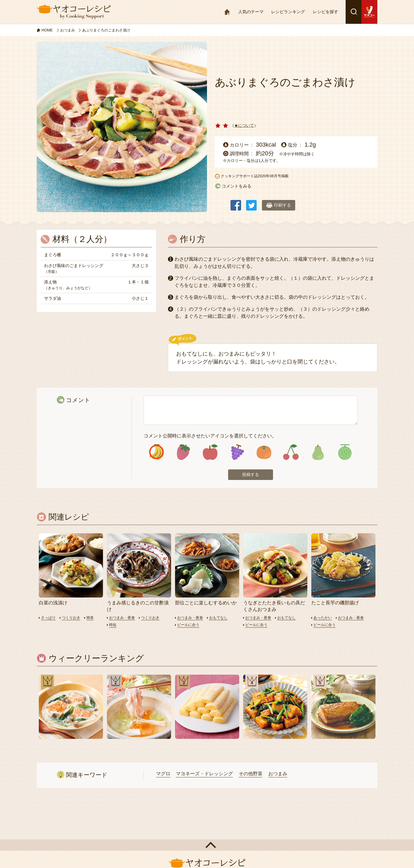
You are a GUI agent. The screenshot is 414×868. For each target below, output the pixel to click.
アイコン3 (210, 453)
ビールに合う (189, 625)
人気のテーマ (251, 12)
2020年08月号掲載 (273, 176)
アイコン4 (237, 453)
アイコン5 (264, 453)
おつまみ (278, 775)
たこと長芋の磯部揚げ (335, 604)
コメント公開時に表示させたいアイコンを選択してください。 (210, 436)
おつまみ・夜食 (123, 618)
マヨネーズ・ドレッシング (204, 775)
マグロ (163, 775)
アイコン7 (318, 453)
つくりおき (73, 618)
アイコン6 (291, 453)
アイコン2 (183, 453)
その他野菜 (251, 775)
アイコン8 (345, 453)
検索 (354, 12)
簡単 (93, 618)
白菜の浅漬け (53, 604)
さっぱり (49, 618)
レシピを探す (326, 12)
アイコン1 (156, 453)
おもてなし (221, 618)
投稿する (251, 476)
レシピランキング (288, 12)
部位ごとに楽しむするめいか (206, 604)
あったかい (323, 618)
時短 (113, 625)
